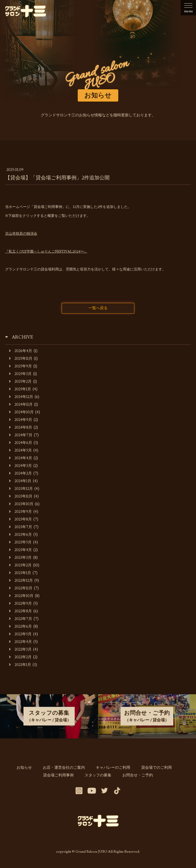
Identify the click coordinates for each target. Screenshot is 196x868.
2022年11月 (21, 590)
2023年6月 (21, 536)
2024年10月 (22, 414)
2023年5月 (20, 544)
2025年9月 (21, 368)
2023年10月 (21, 506)
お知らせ (29, 769)
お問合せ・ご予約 (134, 777)
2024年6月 (21, 444)
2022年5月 (20, 636)
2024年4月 (21, 460)
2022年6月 (21, 628)
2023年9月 (21, 513)
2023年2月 (20, 567)
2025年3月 (20, 375)
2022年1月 (20, 666)
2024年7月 (21, 437)
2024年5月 (21, 452)
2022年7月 (21, 620)
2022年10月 (21, 597)
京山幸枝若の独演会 (21, 234)
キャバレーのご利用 (112, 769)
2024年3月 (21, 467)
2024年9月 (21, 421)
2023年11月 (21, 498)
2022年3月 (20, 651)
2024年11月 (21, 406)
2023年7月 (21, 529)
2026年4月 (21, 352)
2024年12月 (21, 398)
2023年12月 (21, 490)
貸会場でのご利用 (152, 769)
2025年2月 (20, 383)
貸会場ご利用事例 (62, 777)
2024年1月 (20, 483)
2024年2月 (21, 475)
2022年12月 (21, 582)
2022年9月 (21, 605)
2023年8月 (21, 521)
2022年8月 (21, 613)
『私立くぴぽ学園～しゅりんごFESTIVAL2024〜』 (46, 252)
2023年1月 (20, 574)
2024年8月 (21, 429)
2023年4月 (21, 551)
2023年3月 (20, 559)
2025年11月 (21, 360)
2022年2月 (20, 659)
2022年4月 (21, 643)
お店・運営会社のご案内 (66, 769)
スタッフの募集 (98, 777)
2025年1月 (20, 391)
